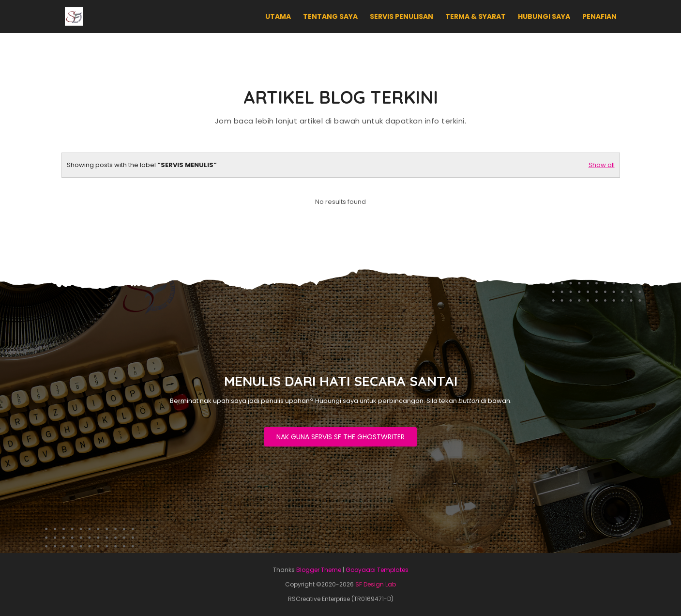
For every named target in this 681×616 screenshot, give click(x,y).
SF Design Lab (376, 584)
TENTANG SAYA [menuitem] (330, 16)
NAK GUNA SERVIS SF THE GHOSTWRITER (340, 437)
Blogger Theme (319, 570)
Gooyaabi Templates (377, 570)
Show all (602, 165)
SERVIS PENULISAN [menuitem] (401, 16)
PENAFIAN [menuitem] (599, 16)
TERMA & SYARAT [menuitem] (476, 16)
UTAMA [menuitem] (278, 16)
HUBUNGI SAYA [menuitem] (544, 16)
